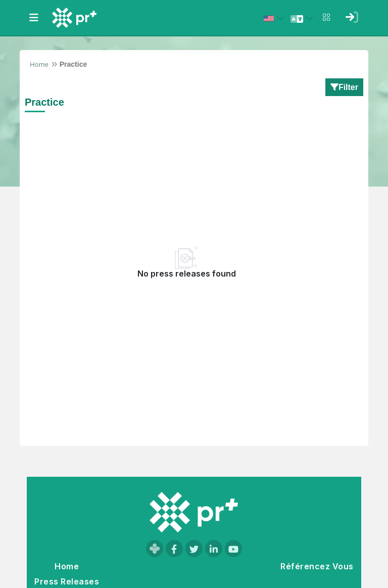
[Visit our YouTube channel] (233, 549)
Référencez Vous (317, 566)
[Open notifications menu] (326, 17)
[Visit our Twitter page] (194, 549)
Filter (344, 87)
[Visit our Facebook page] (174, 549)
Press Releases (67, 581)
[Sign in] (352, 17)
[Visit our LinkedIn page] (214, 549)
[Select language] (303, 18)
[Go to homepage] (194, 512)
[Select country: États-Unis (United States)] (275, 18)
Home (39, 64)
